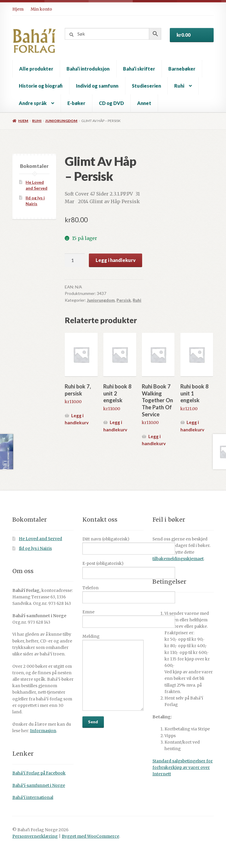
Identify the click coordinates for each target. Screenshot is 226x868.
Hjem (18, 9)
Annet (144, 103)
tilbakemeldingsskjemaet (178, 559)
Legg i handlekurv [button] (77, 419)
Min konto (41, 9)
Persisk (124, 300)
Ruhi (179, 86)
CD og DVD (111, 103)
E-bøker (76, 103)
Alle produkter (36, 69)
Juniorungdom (61, 121)
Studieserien (146, 86)
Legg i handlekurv (116, 260)
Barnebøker (182, 69)
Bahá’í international (33, 798)
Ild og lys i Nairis (35, 549)
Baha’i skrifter (139, 69)
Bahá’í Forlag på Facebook (39, 773)
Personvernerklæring (35, 836)
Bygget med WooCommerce (90, 836)
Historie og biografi (41, 86)
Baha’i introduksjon (88, 69)
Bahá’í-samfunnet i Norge (39, 786)
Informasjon (43, 731)
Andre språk (33, 103)
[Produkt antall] (75, 260)
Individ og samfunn (97, 86)
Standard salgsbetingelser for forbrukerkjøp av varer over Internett (183, 768)
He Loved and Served (40, 539)
